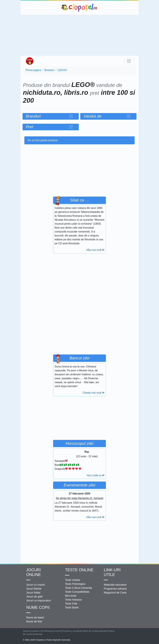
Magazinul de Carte (115, 593)
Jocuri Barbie (34, 589)
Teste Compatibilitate (77, 592)
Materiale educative (115, 585)
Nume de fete (34, 621)
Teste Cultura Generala (79, 588)
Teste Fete (71, 604)
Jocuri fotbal (33, 593)
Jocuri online (34, 572)
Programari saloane (115, 589)
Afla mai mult (95, 250)
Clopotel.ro (79, 8)
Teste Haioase (73, 600)
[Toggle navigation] (129, 61)
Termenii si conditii (71, 631)
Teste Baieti (72, 608)
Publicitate (47, 631)
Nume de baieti (35, 618)
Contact (57, 631)
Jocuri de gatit (34, 597)
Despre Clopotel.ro (32, 631)
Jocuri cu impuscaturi (39, 600)
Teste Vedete (73, 580)
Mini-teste (71, 596)
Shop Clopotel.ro (30, 61)
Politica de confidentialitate (94, 631)
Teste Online (79, 570)
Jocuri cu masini (36, 585)
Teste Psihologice (75, 584)
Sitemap (39, 634)
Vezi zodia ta (95, 475)
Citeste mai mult (94, 393)
